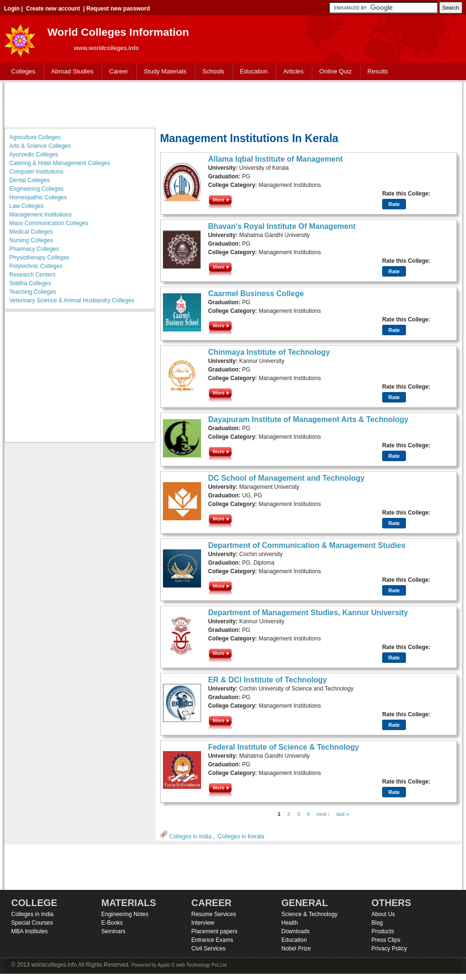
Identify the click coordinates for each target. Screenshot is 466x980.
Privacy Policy (390, 949)
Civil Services (209, 949)
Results (378, 71)
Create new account (53, 9)
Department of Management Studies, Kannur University (308, 613)
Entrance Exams (213, 940)
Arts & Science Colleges (40, 146)
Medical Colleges (31, 232)
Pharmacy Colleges (34, 249)
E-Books (112, 923)
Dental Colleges (30, 180)
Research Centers (33, 275)
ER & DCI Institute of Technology (268, 680)
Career (116, 72)
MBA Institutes (30, 931)
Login (12, 9)
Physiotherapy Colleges (40, 258)
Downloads (296, 931)
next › (323, 814)
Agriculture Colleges (35, 137)
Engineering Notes (125, 914)
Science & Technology (310, 914)
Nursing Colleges (31, 240)
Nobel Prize (296, 949)
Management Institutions (41, 215)
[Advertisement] (233, 104)
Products (383, 931)
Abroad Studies (70, 72)
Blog (377, 923)
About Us (383, 914)
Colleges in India (190, 836)
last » (343, 814)
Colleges (21, 72)
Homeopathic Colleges (38, 197)
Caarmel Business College (256, 294)
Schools (211, 72)
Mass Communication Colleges (49, 223)
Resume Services (214, 914)
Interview (203, 923)
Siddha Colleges (30, 283)
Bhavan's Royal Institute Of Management (282, 226)
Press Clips (386, 940)
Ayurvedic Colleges (34, 155)
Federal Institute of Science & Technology (284, 747)
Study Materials (163, 72)
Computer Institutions (36, 172)
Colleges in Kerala (241, 836)
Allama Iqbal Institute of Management (276, 159)
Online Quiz (335, 71)
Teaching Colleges (33, 292)
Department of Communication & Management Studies (307, 545)
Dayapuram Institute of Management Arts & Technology (309, 419)
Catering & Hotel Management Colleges (60, 163)
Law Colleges (27, 206)
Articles (293, 71)
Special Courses (32, 923)
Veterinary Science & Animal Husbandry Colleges (72, 300)
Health (290, 923)
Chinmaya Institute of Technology (269, 352)
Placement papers (215, 931)
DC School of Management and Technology (287, 478)
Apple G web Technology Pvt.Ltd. (193, 965)
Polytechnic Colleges (36, 266)
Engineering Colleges (37, 189)
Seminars (114, 931)
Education (252, 72)
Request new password (118, 9)
